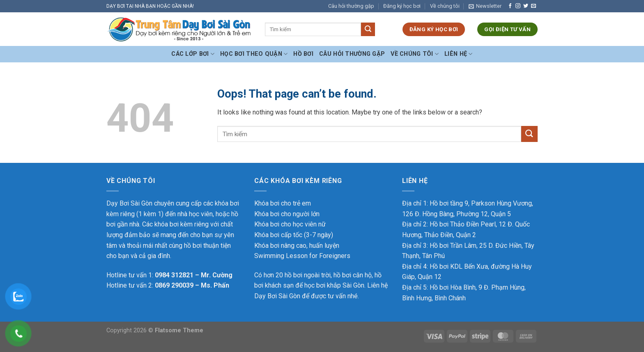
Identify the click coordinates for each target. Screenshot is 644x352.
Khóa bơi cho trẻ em (283, 203)
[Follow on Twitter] (526, 6)
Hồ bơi (303, 54)
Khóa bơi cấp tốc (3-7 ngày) (294, 235)
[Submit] (368, 30)
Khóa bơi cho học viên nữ (290, 224)
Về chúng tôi (445, 6)
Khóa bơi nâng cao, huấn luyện (297, 246)
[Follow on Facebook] (510, 6)
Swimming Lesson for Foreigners (302, 256)
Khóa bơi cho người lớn (287, 214)
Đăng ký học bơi (402, 6)
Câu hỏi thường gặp (351, 6)
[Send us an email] (534, 6)
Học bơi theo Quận (254, 54)
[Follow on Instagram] (518, 6)
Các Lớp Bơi (193, 54)
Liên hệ (459, 54)
